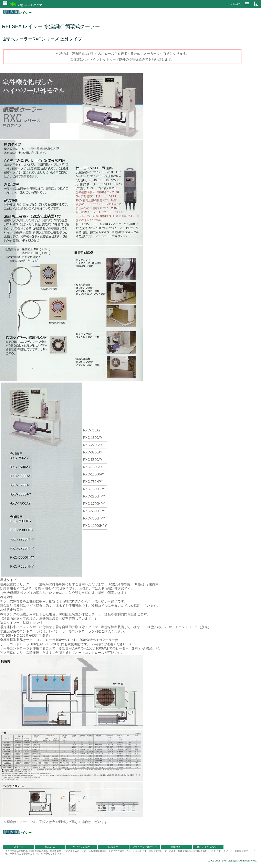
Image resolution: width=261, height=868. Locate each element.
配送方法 (50, 847)
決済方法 (18, 847)
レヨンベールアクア (26, 5)
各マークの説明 (82, 847)
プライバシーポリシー (145, 847)
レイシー (17, 13)
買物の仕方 (177, 847)
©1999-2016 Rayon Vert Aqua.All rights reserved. (232, 861)
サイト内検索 (234, 4)
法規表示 (113, 847)
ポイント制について (208, 847)
